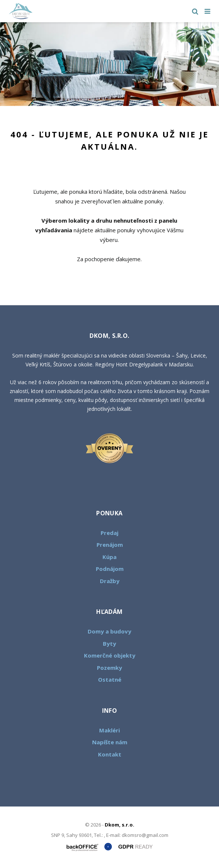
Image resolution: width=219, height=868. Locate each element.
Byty (109, 643)
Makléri (109, 730)
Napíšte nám (110, 742)
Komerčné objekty (110, 655)
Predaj (109, 533)
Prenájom (110, 545)
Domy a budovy (109, 631)
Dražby (110, 581)
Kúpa (109, 557)
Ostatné (110, 679)
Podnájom (110, 569)
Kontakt (110, 754)
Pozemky (109, 668)
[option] (109, 64)
